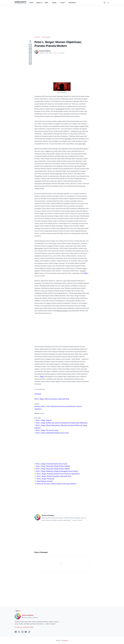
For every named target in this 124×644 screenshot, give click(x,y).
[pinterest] (30, 60)
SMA (46, 3)
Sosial (63, 3)
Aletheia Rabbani (28, 615)
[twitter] (30, 49)
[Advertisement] (62, 21)
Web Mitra (72, 3)
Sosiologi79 (20, 2)
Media (54, 3)
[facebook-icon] (16, 632)
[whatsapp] (30, 53)
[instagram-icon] (22, 632)
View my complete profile (24, 627)
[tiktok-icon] (29, 632)
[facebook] (30, 45)
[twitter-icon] (19, 632)
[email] (30, 63)
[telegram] (30, 56)
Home (32, 3)
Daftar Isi (39, 3)
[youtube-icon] (26, 632)
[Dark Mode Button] (105, 3)
